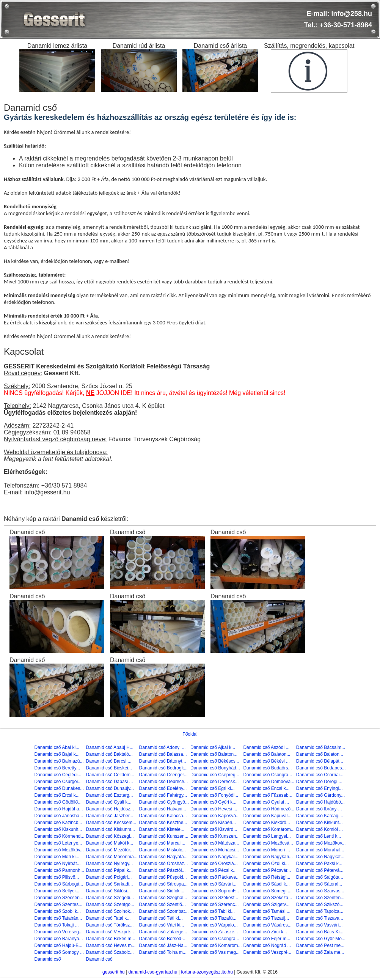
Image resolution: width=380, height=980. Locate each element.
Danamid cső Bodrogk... (163, 768)
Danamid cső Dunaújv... (110, 788)
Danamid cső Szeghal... (163, 898)
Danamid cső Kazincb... (58, 823)
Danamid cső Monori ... (266, 850)
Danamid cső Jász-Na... (163, 945)
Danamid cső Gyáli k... (109, 802)
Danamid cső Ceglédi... (58, 775)
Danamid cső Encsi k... (266, 788)
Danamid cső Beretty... (57, 768)
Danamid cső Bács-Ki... (320, 932)
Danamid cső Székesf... (214, 898)
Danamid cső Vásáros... (267, 925)
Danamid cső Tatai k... (108, 918)
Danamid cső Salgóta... (320, 877)
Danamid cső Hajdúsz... (110, 809)
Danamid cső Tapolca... (320, 911)
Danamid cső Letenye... (58, 843)
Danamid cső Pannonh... (59, 870)
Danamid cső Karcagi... (320, 816)
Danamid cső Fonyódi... (214, 795)
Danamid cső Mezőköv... (59, 850)
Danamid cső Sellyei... (57, 891)
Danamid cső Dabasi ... (110, 782)
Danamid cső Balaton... (214, 754)
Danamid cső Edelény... (163, 788)
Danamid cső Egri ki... (213, 788)
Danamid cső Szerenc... (214, 904)
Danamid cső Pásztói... (163, 870)
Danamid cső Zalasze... (214, 932)
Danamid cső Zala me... (320, 952)
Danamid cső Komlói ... (320, 829)
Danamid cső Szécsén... (59, 898)
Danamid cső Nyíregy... (110, 864)
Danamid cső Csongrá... (268, 775)
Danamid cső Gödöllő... (58, 802)
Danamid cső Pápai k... (109, 870)
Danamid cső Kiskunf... (320, 823)
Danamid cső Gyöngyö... (164, 802)
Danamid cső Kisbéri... (213, 823)
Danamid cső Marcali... (162, 843)
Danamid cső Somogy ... (59, 952)
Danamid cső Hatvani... (163, 809)
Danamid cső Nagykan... (268, 857)
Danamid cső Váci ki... (162, 925)
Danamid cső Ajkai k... (213, 747)
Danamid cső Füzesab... (268, 795)
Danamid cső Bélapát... (320, 761)
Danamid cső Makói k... (110, 843)
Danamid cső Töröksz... (110, 925)
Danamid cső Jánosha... (59, 816)
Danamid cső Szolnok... (110, 911)
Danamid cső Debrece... (164, 782)
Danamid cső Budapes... (321, 768)
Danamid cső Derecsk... (214, 782)
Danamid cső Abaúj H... (110, 747)
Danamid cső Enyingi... (320, 788)
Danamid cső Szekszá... (268, 898)
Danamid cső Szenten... (320, 898)
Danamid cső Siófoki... (162, 891)
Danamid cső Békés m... (111, 939)
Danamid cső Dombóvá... (269, 782)
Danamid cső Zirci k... (265, 932)
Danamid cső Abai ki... (57, 747)
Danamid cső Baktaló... (109, 754)
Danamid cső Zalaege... (163, 932)
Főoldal (190, 734)
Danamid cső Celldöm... (110, 775)
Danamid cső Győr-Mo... (321, 939)
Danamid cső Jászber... (110, 816)
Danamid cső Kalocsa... (163, 816)
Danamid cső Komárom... (269, 829)
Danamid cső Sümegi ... (267, 891)
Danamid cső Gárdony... (321, 795)
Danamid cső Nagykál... (214, 857)
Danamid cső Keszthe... (163, 823)
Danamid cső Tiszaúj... (266, 918)
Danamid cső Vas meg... (215, 952)
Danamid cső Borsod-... (163, 939)
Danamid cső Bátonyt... (163, 761)
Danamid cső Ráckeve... (215, 877)
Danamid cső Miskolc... (163, 850)
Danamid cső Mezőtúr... (110, 850)
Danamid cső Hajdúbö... (320, 802)
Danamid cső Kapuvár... (267, 816)
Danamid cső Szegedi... (110, 898)
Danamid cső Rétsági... (267, 877)
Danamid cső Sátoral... (319, 884)
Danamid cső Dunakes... (59, 788)
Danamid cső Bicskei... (109, 768)
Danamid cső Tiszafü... (213, 918)
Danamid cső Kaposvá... (215, 816)
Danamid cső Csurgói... (58, 782)
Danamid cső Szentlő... (163, 904)
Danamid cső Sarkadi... (110, 884)
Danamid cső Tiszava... (320, 918)
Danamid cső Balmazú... (59, 761)
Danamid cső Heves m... (111, 945)
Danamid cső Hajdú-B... (58, 945)
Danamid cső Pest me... (320, 945)
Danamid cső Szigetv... (266, 904)
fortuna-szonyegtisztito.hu (207, 972)
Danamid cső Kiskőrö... (266, 823)
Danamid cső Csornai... (320, 775)
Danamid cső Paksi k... (319, 864)
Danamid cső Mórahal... (320, 850)
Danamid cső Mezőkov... (321, 843)
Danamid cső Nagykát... (320, 857)
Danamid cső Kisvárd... (214, 829)
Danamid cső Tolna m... (163, 952)
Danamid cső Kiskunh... (58, 829)
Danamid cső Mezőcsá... (268, 843)
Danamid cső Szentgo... (110, 904)
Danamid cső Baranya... (58, 939)
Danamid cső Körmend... (59, 836)
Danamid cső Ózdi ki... (266, 864)
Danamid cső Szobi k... (57, 911)
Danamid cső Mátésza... (215, 843)
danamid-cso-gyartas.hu (153, 972)
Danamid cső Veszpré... (110, 932)
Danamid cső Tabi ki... (213, 911)
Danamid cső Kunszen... (164, 836)
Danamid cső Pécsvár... (267, 870)
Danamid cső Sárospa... (163, 884)
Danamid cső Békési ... (266, 761)
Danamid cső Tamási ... (267, 911)
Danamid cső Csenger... (163, 775)
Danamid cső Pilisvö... (57, 877)
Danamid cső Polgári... (109, 877)
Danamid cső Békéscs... (215, 761)
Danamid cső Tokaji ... (56, 925)
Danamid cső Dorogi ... (319, 782)
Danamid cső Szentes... (58, 904)
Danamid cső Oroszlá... (214, 864)
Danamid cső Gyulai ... (266, 802)
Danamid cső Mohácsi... (215, 850)
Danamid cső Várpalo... (214, 925)
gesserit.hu (114, 972)
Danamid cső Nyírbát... (57, 864)
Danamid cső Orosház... (164, 864)
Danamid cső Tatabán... (58, 918)
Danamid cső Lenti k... (319, 836)
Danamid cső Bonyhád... (215, 768)
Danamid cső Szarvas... (320, 891)
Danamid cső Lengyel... (267, 836)
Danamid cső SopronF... (215, 891)
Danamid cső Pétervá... (320, 870)
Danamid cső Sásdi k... (266, 884)
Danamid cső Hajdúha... (58, 809)
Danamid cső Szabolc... (110, 952)
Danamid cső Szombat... (164, 911)
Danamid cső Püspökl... (163, 877)
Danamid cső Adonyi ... (163, 747)
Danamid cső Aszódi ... (266, 747)
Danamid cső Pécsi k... (214, 870)
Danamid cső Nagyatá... (163, 857)
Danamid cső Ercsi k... (57, 795)
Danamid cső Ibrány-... (319, 809)
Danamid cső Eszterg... (110, 795)
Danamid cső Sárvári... (213, 884)
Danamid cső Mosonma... (112, 857)
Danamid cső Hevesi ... (214, 809)
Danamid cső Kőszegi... (110, 836)
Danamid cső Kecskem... (111, 823)
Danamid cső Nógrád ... (267, 945)
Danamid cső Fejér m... (267, 939)
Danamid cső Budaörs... (267, 768)
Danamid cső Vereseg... (58, 932)
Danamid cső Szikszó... (320, 904)
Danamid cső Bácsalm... (321, 747)
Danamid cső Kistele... (162, 829)
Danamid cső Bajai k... (57, 754)
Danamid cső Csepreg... (215, 775)
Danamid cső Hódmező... (269, 809)
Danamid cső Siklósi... (108, 891)
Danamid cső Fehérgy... (163, 795)
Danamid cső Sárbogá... (59, 884)
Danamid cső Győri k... (213, 802)
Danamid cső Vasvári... (320, 925)
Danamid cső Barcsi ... (109, 761)
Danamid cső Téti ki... (161, 918)
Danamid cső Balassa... (163, 754)
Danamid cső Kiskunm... (111, 829)
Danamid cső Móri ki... (57, 857)
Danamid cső (47, 959)
